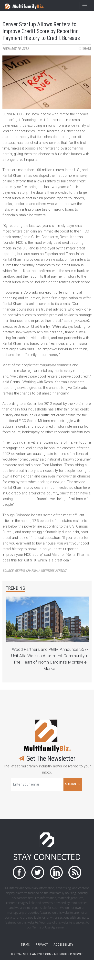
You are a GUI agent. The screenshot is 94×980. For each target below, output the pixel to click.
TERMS (25, 944)
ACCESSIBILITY (63, 944)
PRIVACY (42, 944)
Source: (34, 571)
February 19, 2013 (16, 48)
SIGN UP (73, 784)
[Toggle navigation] (84, 6)
